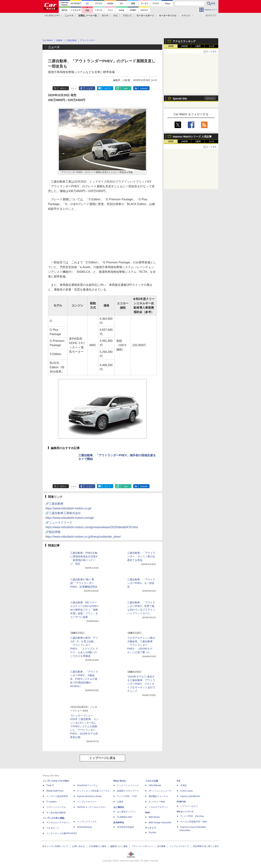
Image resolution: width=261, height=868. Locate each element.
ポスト (63, 88)
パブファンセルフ (189, 806)
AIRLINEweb (155, 785)
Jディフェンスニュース (160, 791)
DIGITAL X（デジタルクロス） (92, 807)
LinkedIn (144, 88)
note (126, 88)
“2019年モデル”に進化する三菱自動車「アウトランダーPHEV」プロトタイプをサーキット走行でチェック (141, 684)
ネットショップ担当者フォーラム (93, 791)
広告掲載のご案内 (98, 846)
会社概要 (161, 846)
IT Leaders (51, 802)
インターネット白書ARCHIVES (62, 833)
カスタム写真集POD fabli (193, 822)
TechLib (152, 832)
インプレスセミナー (87, 802)
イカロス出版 (152, 781)
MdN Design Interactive (160, 823)
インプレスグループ (179, 846)
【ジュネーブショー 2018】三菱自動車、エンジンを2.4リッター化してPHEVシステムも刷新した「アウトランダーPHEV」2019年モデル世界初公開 (84, 726)
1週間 (198, 46)
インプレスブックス (87, 822)
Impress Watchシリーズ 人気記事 (192, 137)
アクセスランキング (184, 41)
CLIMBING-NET (125, 817)
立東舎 (120, 802)
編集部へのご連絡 (119, 846)
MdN (147, 813)
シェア (89, 88)
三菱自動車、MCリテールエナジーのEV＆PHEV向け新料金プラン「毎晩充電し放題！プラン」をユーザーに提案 (84, 610)
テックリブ (150, 828)
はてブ (108, 88)
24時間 (184, 46)
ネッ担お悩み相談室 (56, 813)
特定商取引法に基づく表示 (206, 846)
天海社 (184, 785)
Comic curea (186, 791)
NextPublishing (84, 827)
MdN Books (154, 817)
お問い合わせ (79, 846)
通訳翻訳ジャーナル (158, 796)
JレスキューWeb (157, 802)
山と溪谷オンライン (127, 812)
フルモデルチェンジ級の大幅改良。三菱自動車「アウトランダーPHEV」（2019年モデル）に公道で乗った (141, 645)
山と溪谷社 (119, 807)
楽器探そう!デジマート (128, 791)
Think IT (50, 785)
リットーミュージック (128, 785)
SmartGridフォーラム (87, 785)
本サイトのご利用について (55, 846)
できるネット (53, 828)
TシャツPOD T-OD (127, 796)
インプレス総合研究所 (57, 796)
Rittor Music (120, 781)
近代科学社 (119, 823)
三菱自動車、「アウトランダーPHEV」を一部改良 (141, 583)
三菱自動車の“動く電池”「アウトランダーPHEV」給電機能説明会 (84, 583)
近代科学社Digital (125, 827)
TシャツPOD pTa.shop (192, 816)
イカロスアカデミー (158, 807)
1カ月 (212, 46)
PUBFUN (181, 802)
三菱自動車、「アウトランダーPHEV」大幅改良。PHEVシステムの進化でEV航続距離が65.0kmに (84, 679)
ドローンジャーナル (56, 807)
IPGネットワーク (185, 812)
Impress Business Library (89, 796)
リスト (74, 88)
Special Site (180, 99)
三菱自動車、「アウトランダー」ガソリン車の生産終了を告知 (141, 556)
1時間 (171, 46)
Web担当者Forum (55, 791)
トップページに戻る (102, 758)
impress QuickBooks (190, 796)
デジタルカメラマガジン (58, 823)
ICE (179, 781)
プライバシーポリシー (142, 846)
